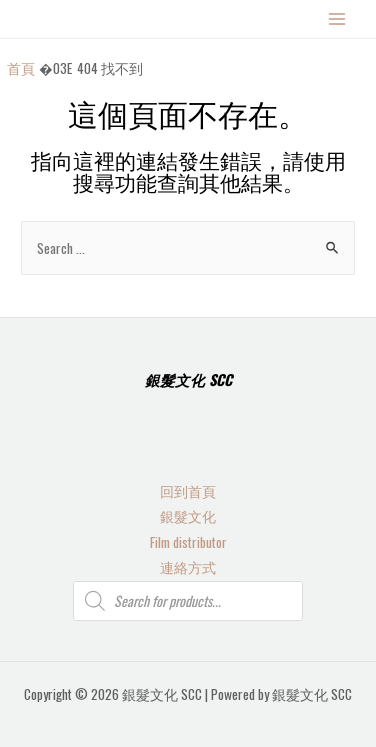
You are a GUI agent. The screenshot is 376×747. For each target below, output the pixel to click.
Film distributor (188, 542)
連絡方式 (188, 567)
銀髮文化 (188, 516)
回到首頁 (188, 491)
